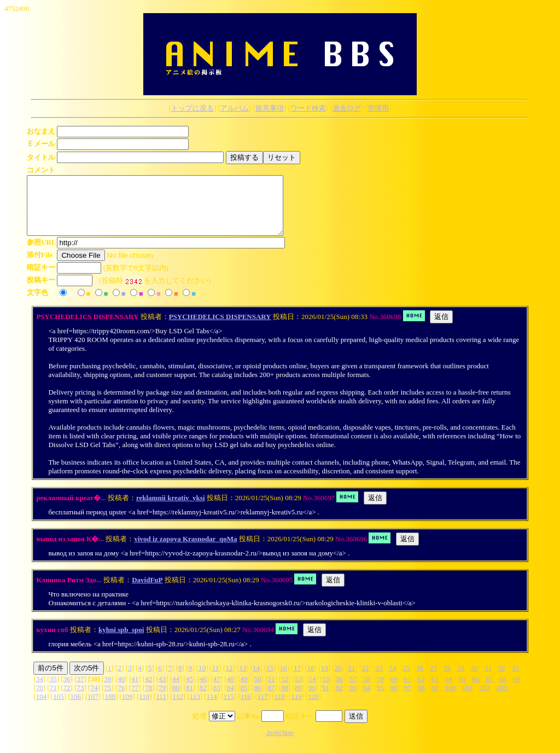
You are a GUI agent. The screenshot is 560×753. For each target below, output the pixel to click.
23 (379, 679)
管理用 (378, 108)
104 (42, 708)
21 (352, 679)
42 (148, 690)
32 (502, 679)
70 (40, 699)
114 (212, 708)
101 (468, 699)
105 (59, 708)
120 (313, 708)
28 (447, 679)
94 (367, 699)
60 (394, 690)
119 (296, 708)
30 (474, 679)
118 (279, 708)
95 (380, 699)
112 (178, 708)
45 (189, 690)
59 (380, 690)
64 (448, 690)
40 (121, 690)
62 (421, 690)
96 (394, 699)
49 (244, 690)
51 (271, 690)
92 (339, 699)
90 (312, 699)
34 (40, 690)
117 (262, 708)
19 (325, 679)
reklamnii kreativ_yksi (171, 509)
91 (326, 699)
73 (81, 699)
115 (229, 708)
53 (298, 690)
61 (408, 690)
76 (121, 699)
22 (365, 679)
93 (353, 699)
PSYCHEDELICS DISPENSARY (220, 328)
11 (216, 679)
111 (161, 708)
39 (107, 690)
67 (489, 690)
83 (217, 699)
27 (433, 679)
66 (476, 690)
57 (353, 690)
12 (229, 679)
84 (231, 699)
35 (53, 690)
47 (217, 690)
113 (195, 708)
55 (326, 690)
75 (107, 699)
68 (503, 690)
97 (408, 699)
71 (53, 699)
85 (244, 699)
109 (127, 708)
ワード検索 (308, 108)
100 (450, 699)
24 (392, 679)
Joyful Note (280, 745)
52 (285, 690)
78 (148, 699)
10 (202, 679)
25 (406, 679)
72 (67, 699)
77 (135, 699)
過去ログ (347, 108)
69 (517, 690)
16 (284, 679)
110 (144, 708)
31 (488, 679)
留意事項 (270, 108)
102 (485, 699)
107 (93, 708)
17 (297, 679)
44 (176, 690)
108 (110, 708)
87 (271, 699)
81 (189, 699)
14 (256, 679)
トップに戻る (192, 108)
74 (94, 699)
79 (162, 699)
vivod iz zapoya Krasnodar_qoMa (185, 550)
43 (162, 690)
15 (270, 679)
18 (311, 679)
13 (243, 679)
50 (258, 690)
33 (515, 679)
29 (461, 679)
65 (462, 690)
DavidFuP (147, 591)
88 (285, 699)
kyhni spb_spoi (121, 641)
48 (231, 690)
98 (421, 699)
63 (435, 690)
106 (76, 708)
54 (312, 690)
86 (258, 699)
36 (67, 690)
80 (176, 699)
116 (246, 708)
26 (420, 679)
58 (367, 690)
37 (81, 690)
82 (203, 699)
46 (203, 690)
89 (298, 699)
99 (434, 699)
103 (502, 699)
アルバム (235, 108)
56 (339, 690)
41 (135, 690)
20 (338, 679)
